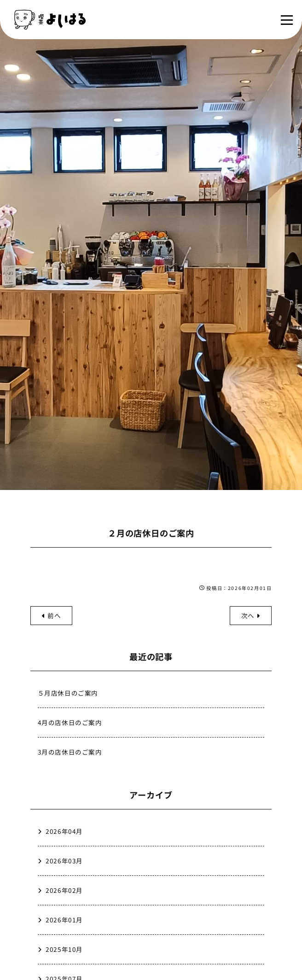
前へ (52, 615)
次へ (251, 615)
